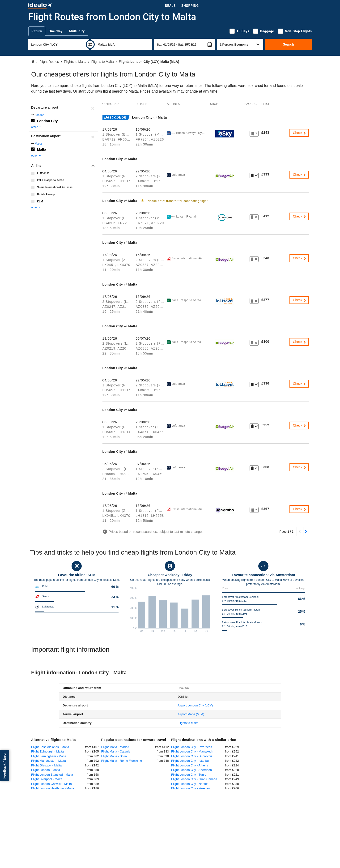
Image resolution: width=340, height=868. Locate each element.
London (39, 115)
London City (47, 121)
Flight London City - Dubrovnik (192, 756)
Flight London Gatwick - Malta (51, 784)
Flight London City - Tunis (189, 775)
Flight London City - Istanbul (190, 761)
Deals (170, 6)
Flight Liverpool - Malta (47, 779)
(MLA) (191, 714)
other (36, 127)
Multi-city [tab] (77, 31)
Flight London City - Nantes (190, 784)
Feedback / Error (4, 765)
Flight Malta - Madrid (115, 747)
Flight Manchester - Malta (49, 761)
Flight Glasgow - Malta (46, 765)
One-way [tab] (56, 31)
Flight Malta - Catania (116, 751)
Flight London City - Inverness (192, 747)
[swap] (90, 44)
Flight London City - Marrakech (192, 751)
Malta (38, 144)
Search (288, 44)
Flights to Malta (188, 723)
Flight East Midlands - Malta (50, 747)
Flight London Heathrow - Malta (53, 788)
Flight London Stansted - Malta (52, 775)
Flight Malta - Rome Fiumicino (122, 761)
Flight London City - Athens (190, 765)
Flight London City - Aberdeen (191, 770)
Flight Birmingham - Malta (49, 756)
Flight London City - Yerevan (190, 788)
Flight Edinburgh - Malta (47, 751)
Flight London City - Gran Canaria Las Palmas (198, 779)
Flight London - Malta (46, 770)
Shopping (190, 6)
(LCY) (195, 705)
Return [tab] (37, 31)
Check (300, 133)
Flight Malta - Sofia (114, 756)
